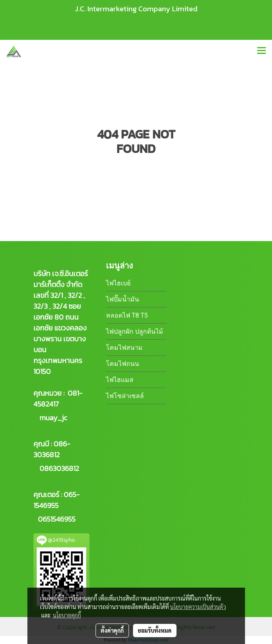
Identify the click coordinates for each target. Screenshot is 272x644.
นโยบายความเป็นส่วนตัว (198, 607)
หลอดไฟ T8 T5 (127, 315)
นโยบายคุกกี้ (67, 615)
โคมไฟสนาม (124, 348)
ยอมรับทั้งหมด (155, 630)
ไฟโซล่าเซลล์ (125, 396)
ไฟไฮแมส (120, 380)
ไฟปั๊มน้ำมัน (123, 299)
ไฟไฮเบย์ (118, 283)
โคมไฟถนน (123, 364)
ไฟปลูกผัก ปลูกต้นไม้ (135, 331)
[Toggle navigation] (262, 51)
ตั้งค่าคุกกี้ (112, 630)
